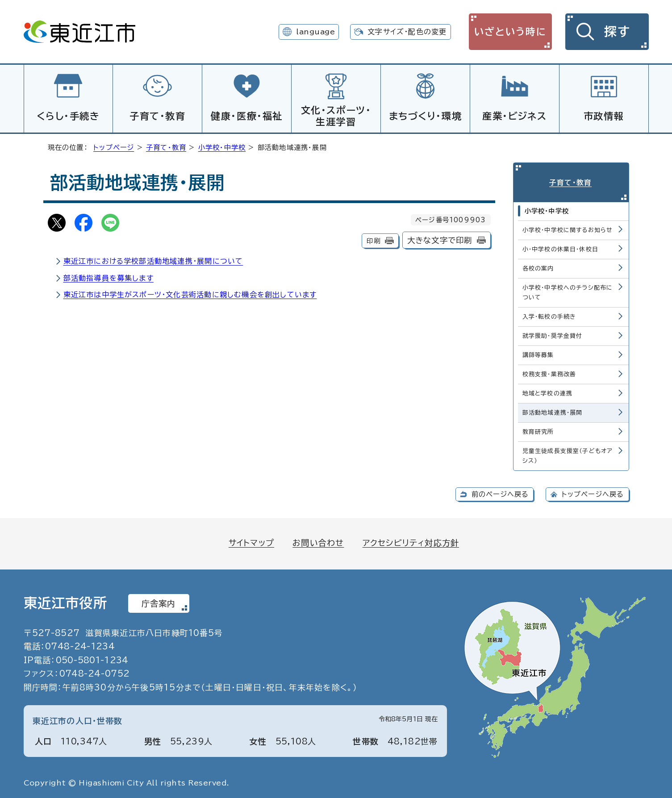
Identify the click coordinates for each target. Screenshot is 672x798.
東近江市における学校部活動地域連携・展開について (153, 260)
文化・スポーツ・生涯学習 (336, 116)
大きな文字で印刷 (440, 239)
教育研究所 (538, 430)
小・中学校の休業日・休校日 (561, 247)
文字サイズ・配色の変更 (407, 32)
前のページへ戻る (500, 493)
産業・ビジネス (514, 116)
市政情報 (604, 116)
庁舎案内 (159, 601)
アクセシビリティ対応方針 (411, 540)
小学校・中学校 (222, 146)
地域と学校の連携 (548, 391)
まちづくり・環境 (426, 116)
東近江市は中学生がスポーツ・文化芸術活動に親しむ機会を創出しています (190, 293)
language (315, 32)
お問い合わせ (318, 540)
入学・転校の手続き (549, 314)
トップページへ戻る (593, 493)
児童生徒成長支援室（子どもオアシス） (568, 454)
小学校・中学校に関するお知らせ (568, 228)
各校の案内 (538, 266)
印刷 (373, 239)
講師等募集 (538, 353)
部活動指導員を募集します (109, 277)
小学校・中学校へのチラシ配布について (568, 290)
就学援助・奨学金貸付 (553, 334)
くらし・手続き (68, 116)
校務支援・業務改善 (549, 372)
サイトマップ (251, 540)
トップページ (114, 146)
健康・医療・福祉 (247, 116)
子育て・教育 (158, 116)
